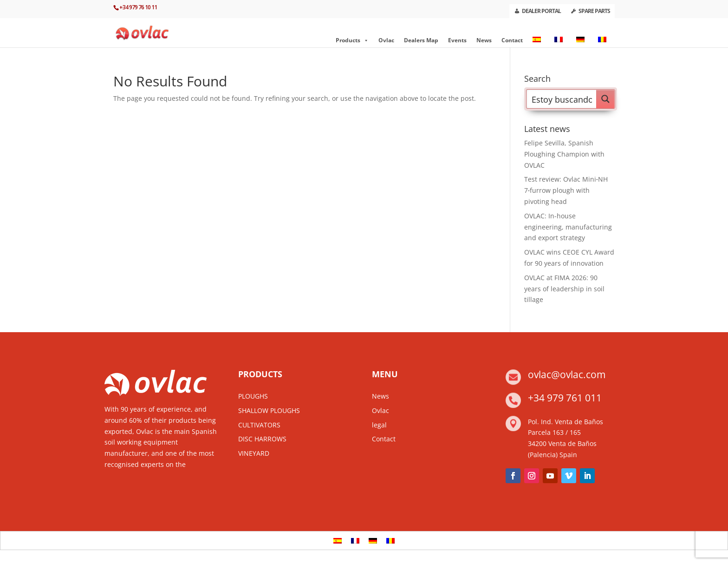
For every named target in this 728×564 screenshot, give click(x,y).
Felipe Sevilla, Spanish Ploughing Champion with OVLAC (564, 154)
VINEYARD (254, 453)
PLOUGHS (253, 396)
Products (352, 40)
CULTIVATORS (259, 425)
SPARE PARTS (594, 11)
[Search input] (562, 99)
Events (457, 40)
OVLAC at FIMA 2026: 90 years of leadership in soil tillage (564, 289)
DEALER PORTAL (541, 11)
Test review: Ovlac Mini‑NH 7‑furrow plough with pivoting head (566, 190)
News (484, 40)
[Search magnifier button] (605, 99)
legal (379, 425)
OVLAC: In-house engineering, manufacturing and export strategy (568, 227)
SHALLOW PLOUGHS (269, 410)
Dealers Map (421, 40)
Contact (512, 40)
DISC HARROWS (262, 439)
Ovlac (386, 40)
